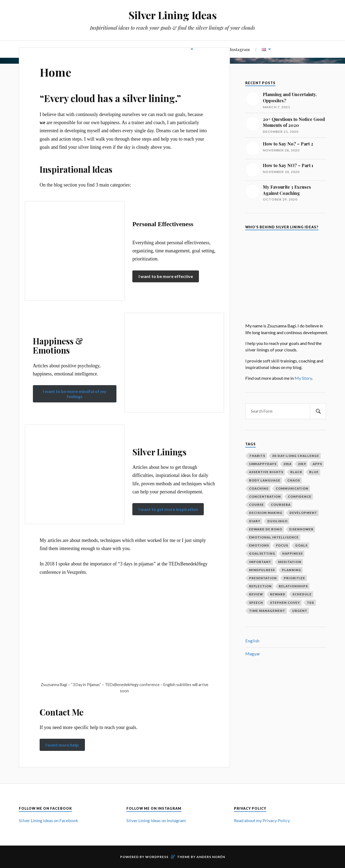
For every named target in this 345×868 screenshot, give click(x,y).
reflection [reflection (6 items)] (260, 586)
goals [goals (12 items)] (301, 545)
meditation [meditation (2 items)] (290, 562)
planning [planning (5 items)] (291, 570)
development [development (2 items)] (303, 513)
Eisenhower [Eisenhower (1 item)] (301, 529)
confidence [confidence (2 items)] (300, 496)
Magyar (253, 654)
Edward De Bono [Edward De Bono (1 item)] (266, 529)
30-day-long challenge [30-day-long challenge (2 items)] (296, 456)
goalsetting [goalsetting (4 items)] (262, 553)
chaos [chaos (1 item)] (294, 480)
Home (56, 72)
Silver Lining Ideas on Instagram (156, 820)
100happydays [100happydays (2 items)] (263, 464)
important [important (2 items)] (260, 562)
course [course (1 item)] (256, 505)
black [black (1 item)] (296, 472)
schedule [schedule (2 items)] (302, 594)
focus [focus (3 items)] (282, 545)
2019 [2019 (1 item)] (302, 464)
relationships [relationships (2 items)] (293, 586)
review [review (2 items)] (256, 594)
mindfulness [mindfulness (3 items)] (262, 570)
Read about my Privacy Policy (262, 820)
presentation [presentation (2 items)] (263, 578)
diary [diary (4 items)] (255, 521)
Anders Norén (211, 857)
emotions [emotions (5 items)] (259, 545)
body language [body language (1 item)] (265, 480)
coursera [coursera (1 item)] (281, 505)
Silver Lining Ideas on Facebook (49, 820)
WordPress (157, 857)
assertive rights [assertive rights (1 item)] (266, 472)
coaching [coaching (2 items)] (259, 488)
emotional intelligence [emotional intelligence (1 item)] (274, 537)
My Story (303, 378)
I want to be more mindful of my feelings (75, 394)
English (252, 641)
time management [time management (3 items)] (267, 611)
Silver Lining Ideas (173, 15)
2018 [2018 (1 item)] (287, 464)
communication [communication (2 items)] (292, 488)
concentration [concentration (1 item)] (265, 496)
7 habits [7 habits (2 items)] (257, 456)
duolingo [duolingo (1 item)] (277, 521)
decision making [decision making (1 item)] (266, 513)
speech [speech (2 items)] (256, 603)
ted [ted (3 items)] (311, 603)
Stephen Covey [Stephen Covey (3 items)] (285, 603)
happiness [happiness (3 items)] (292, 553)
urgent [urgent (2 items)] (300, 611)
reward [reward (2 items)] (278, 594)
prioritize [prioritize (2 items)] (294, 578)
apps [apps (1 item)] (317, 464)
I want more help (62, 745)
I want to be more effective (166, 276)
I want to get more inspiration (168, 509)
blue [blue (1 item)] (314, 472)
